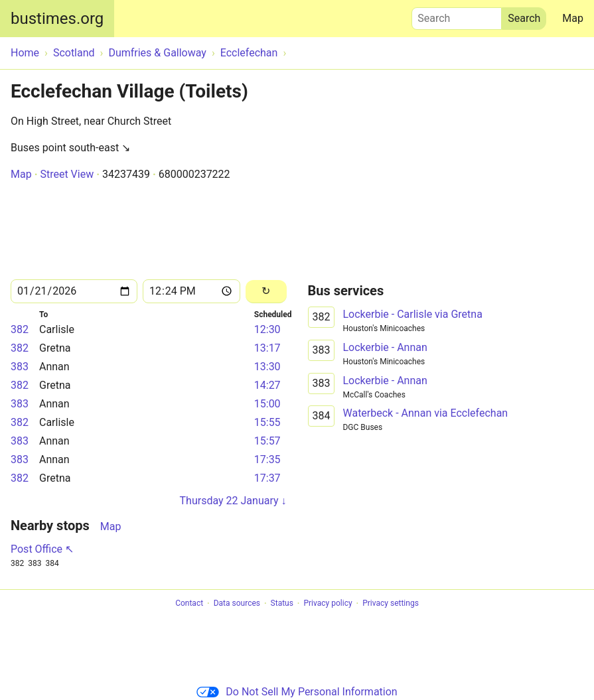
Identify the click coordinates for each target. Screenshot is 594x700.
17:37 (267, 478)
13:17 (267, 348)
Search (457, 15)
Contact (189, 604)
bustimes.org (57, 19)
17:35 (267, 459)
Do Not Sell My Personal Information (297, 692)
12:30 (267, 329)
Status (282, 604)
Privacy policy (328, 604)
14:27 (267, 385)
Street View (67, 174)
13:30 (267, 367)
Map (573, 18)
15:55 (267, 422)
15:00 (267, 404)
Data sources (237, 604)
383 (20, 367)
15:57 (267, 441)
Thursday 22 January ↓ (233, 501)
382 (20, 329)
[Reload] (266, 292)
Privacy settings (391, 604)
